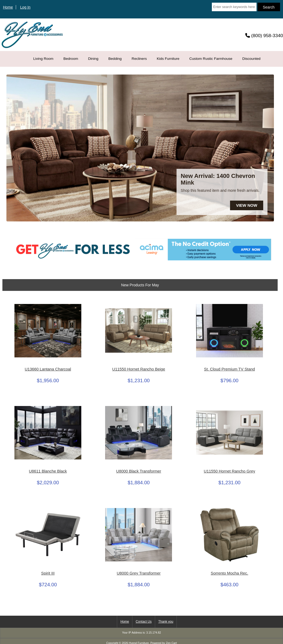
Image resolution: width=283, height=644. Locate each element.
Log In (25, 7)
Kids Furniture (168, 59)
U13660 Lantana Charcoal (48, 369)
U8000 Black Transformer (139, 471)
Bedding (115, 59)
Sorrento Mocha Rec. (230, 573)
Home (8, 7)
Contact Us (144, 622)
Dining (93, 59)
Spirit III (48, 573)
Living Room (43, 59)
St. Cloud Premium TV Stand (230, 369)
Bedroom (71, 59)
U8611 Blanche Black (48, 471)
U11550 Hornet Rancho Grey (230, 471)
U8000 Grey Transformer (139, 573)
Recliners (139, 59)
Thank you (166, 622)
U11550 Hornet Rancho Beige (139, 369)
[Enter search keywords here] (234, 7)
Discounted (251, 59)
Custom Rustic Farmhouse (211, 59)
